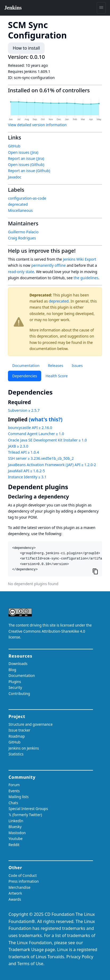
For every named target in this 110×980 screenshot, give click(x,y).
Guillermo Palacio (23, 232)
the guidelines (86, 278)
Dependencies (25, 376)
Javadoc (15, 177)
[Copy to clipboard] (95, 571)
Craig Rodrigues (22, 238)
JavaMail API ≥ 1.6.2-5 (26, 471)
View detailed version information (37, 125)
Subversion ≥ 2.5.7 (24, 410)
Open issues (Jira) (23, 152)
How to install (26, 48)
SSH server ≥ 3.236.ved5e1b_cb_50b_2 (41, 458)
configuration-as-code (27, 198)
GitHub (14, 146)
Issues (77, 366)
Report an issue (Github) (29, 171)
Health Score (56, 376)
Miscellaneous (20, 210)
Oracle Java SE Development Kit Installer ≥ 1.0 (47, 440)
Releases (55, 366)
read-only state (21, 272)
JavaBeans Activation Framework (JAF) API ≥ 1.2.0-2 (52, 465)
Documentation (26, 366)
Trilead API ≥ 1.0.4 (23, 452)
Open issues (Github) (26, 165)
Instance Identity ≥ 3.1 (27, 477)
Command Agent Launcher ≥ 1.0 (36, 434)
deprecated (59, 301)
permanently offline (49, 265)
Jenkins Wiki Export (80, 259)
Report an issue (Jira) (26, 158)
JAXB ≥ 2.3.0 (18, 446)
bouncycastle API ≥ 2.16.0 (30, 428)
